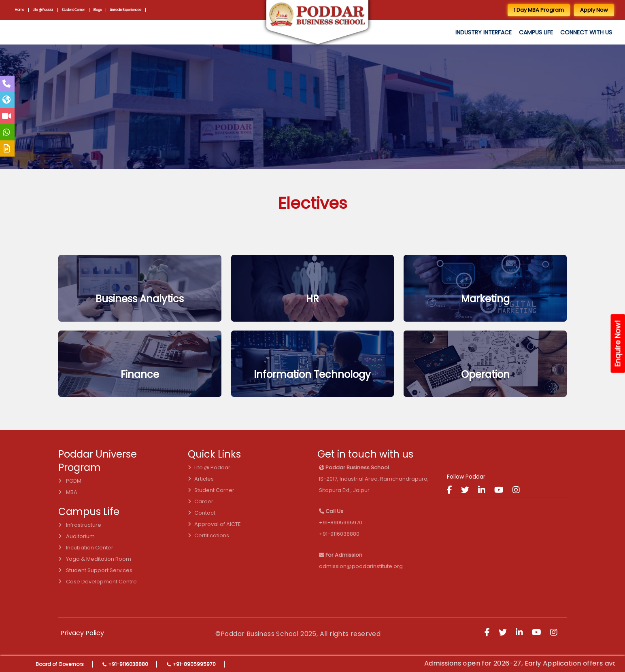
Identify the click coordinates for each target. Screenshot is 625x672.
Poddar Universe (98, 454)
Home (20, 10)
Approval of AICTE (214, 524)
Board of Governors (60, 664)
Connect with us (586, 32)
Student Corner (75, 10)
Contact (202, 513)
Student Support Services (95, 570)
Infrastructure (80, 525)
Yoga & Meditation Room (95, 559)
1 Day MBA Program (539, 10)
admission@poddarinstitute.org (361, 566)
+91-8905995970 (194, 664)
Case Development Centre (98, 582)
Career (201, 501)
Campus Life (536, 32)
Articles (201, 479)
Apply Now (594, 10)
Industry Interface (484, 32)
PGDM (70, 481)
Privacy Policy (82, 633)
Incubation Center (86, 548)
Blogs (100, 10)
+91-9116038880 (128, 664)
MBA (68, 492)
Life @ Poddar (44, 10)
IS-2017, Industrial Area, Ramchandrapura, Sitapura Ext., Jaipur (374, 479)
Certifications (208, 535)
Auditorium (77, 536)
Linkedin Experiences (129, 10)
